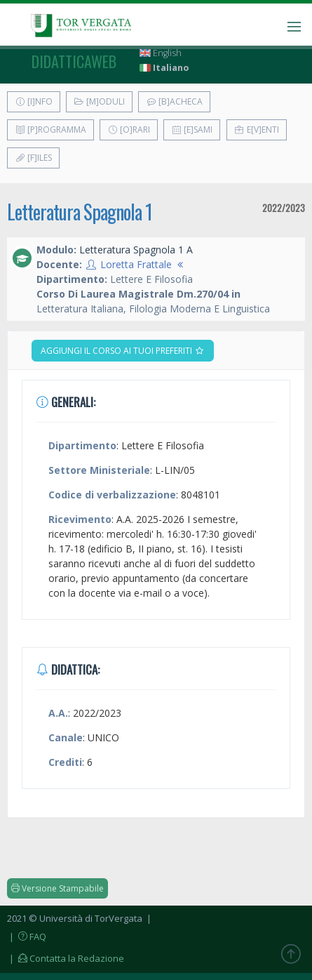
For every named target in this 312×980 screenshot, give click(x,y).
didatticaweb (74, 61)
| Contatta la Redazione (66, 958)
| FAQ (27, 936)
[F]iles (33, 158)
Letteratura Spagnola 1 (80, 212)
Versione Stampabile (57, 888)
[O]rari (129, 130)
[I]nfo (34, 101)
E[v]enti (257, 130)
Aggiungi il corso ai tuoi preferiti (123, 351)
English (161, 53)
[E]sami (192, 130)
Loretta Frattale (136, 264)
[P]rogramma (50, 130)
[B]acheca (174, 101)
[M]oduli (99, 101)
